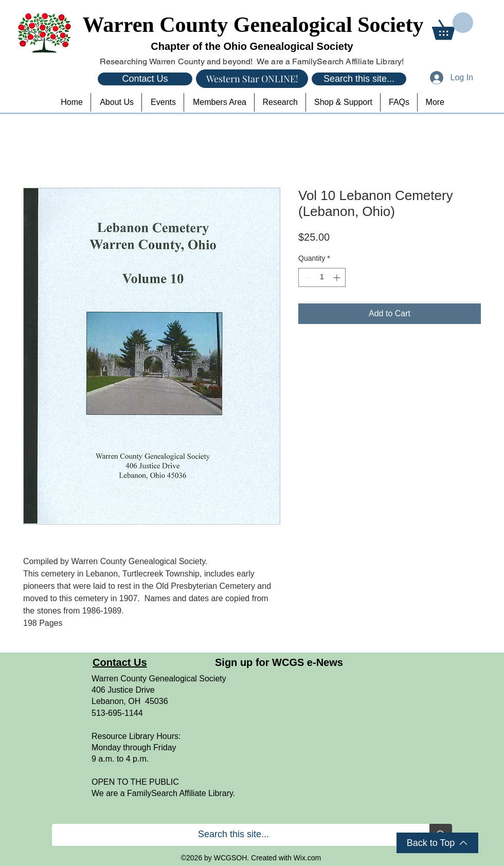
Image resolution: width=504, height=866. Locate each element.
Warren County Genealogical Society (253, 25)
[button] (453, 26)
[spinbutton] (322, 277)
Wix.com (308, 858)
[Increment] (338, 277)
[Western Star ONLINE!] (252, 79)
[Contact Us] (145, 79)
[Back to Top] (437, 843)
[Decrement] (306, 277)
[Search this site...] (359, 79)
